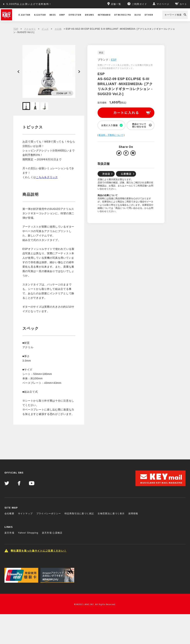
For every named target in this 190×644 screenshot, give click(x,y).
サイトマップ (25, 514)
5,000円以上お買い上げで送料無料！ (29, 4)
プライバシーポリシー (49, 514)
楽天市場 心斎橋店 (52, 533)
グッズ (45, 29)
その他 (58, 29)
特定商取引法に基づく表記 (79, 514)
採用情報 (133, 514)
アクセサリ (30, 29)
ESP (114, 60)
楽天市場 (9, 533)
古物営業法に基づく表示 (111, 514)
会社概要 (9, 514)
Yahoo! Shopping (28, 533)
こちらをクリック (47, 177)
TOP (16, 29)
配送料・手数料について (111, 135)
